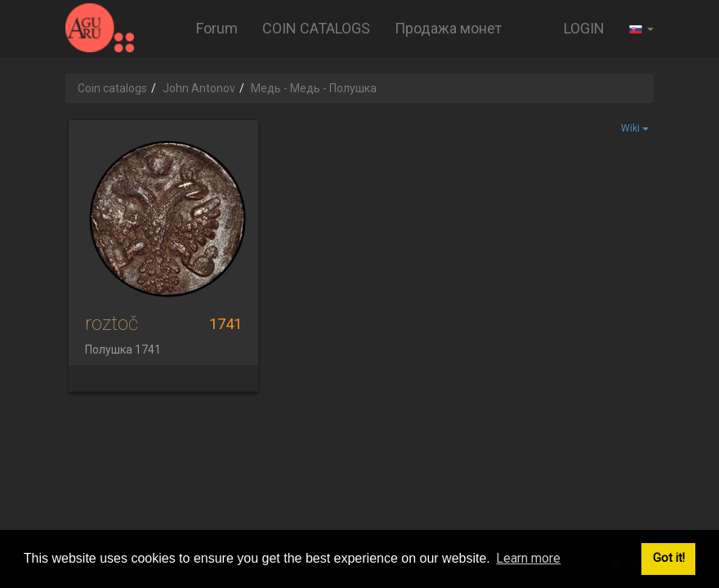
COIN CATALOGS (316, 28)
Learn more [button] (528, 558)
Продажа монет (448, 28)
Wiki (635, 128)
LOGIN (584, 28)
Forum (217, 28)
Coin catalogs (112, 88)
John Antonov (199, 88)
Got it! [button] (669, 558)
